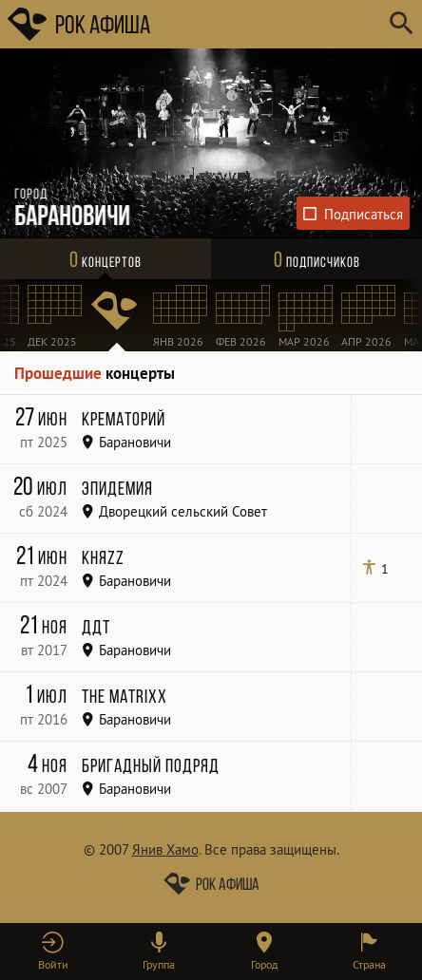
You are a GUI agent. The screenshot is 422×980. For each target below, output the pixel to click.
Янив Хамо (165, 849)
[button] (53, 952)
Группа (159, 964)
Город (264, 964)
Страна (369, 964)
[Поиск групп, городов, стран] (268, 24)
